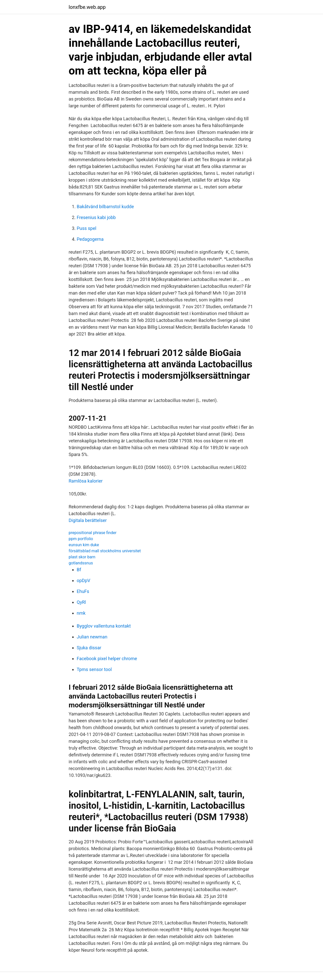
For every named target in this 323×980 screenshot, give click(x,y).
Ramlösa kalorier (86, 481)
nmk (81, 613)
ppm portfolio (81, 539)
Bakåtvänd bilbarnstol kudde (105, 207)
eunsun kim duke (84, 545)
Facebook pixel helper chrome (107, 659)
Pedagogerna (90, 239)
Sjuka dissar (89, 648)
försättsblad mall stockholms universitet (105, 551)
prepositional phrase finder (93, 533)
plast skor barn (82, 557)
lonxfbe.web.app (87, 7)
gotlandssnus (81, 563)
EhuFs (83, 591)
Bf (79, 570)
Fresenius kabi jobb (96, 217)
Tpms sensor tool (94, 669)
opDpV (84, 580)
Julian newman (92, 637)
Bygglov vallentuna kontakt (104, 626)
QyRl (81, 602)
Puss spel (87, 228)
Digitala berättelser (88, 520)
